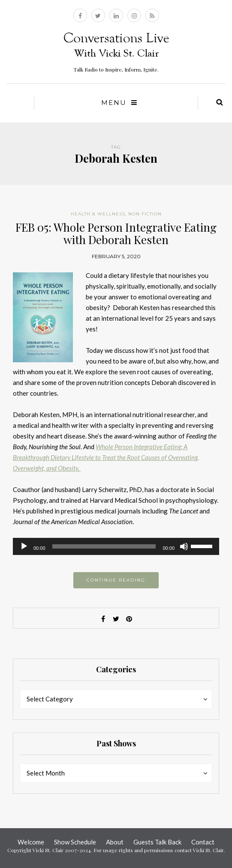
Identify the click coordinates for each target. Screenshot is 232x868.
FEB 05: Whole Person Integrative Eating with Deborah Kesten (116, 233)
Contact (203, 842)
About (115, 842)
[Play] (24, 546)
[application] (116, 546)
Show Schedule (75, 842)
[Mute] (184, 546)
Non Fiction (145, 214)
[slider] (104, 546)
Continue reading (116, 580)
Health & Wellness (98, 214)
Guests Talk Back (157, 842)
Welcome (31, 842)
